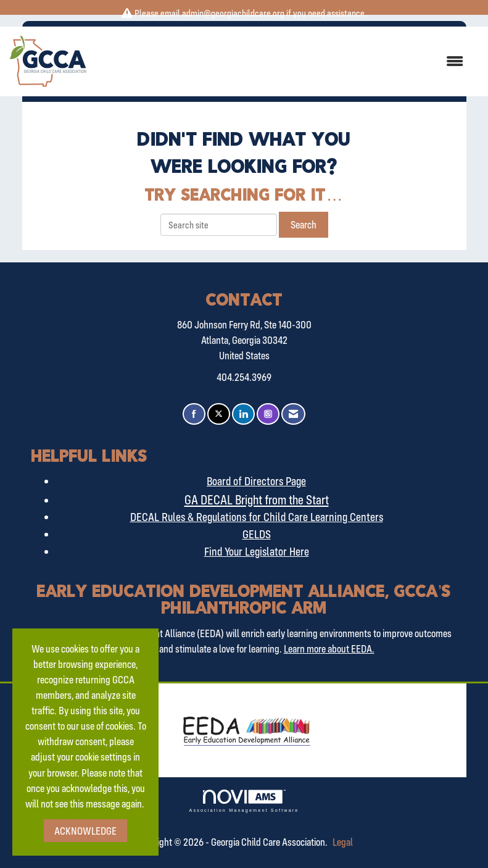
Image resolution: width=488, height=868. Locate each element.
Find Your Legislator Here (257, 551)
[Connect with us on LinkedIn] (243, 414)
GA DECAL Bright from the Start (257, 499)
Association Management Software (244, 801)
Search (304, 224)
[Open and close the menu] (281, 61)
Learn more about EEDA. (329, 649)
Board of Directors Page (256, 481)
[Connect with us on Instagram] (268, 414)
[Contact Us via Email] (293, 414)
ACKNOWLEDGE (85, 831)
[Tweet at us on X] (219, 414)
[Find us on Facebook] (194, 414)
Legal (343, 842)
